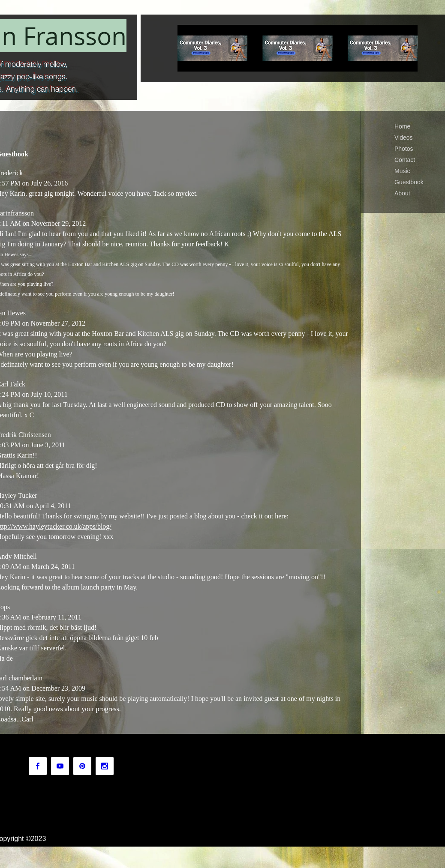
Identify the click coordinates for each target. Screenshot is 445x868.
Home (402, 126)
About (402, 193)
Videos (404, 138)
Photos (404, 149)
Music (402, 171)
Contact (405, 160)
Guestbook (409, 182)
